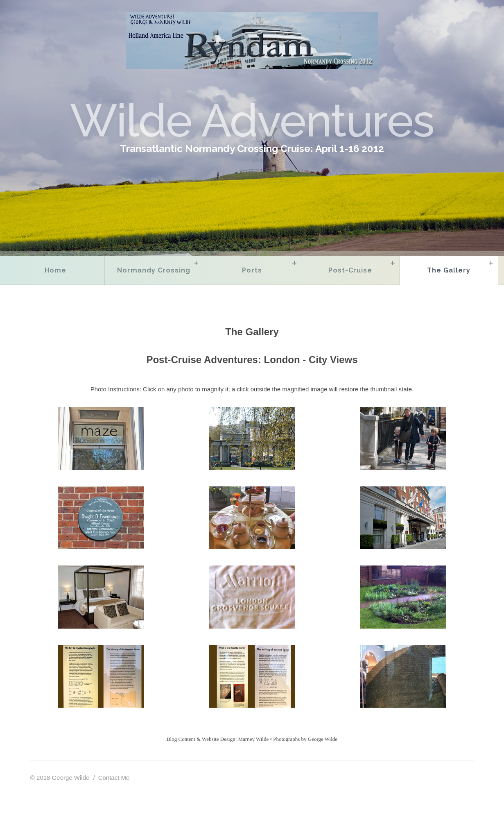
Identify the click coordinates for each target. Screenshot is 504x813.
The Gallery (449, 270)
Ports (252, 270)
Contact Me (114, 778)
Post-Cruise (350, 270)
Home (55, 270)
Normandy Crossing (154, 270)
